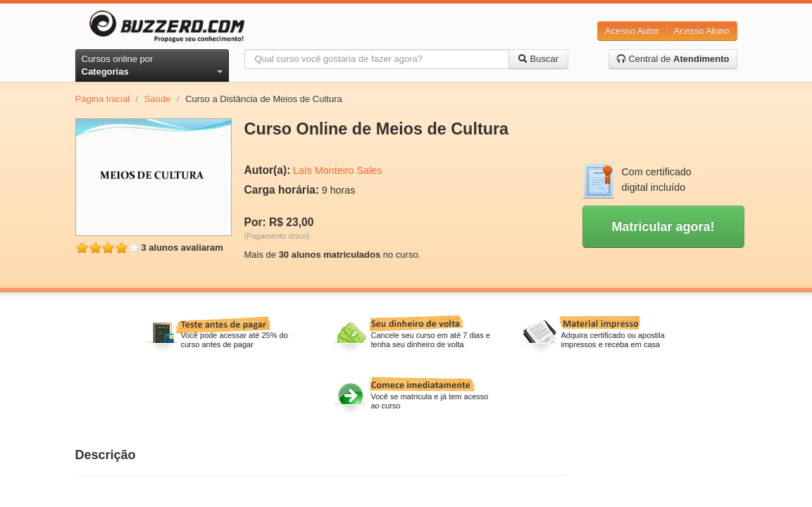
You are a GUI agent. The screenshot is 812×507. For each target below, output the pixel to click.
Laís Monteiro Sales (337, 170)
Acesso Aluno (702, 31)
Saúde (158, 99)
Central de (673, 59)
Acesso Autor (632, 31)
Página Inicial (102, 99)
